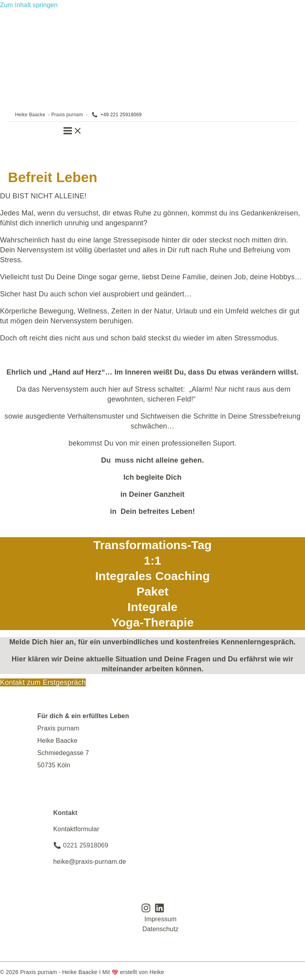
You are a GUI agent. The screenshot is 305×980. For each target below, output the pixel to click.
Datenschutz (160, 929)
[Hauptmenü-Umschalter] (73, 133)
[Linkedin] (159, 911)
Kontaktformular (76, 829)
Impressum (161, 919)
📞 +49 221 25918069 (117, 115)
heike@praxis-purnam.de (90, 862)
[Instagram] (146, 911)
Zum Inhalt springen (29, 5)
